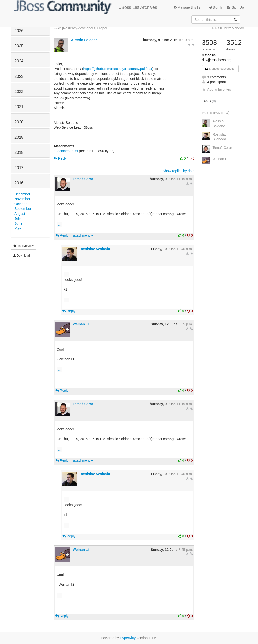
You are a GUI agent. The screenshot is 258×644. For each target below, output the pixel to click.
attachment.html (66, 151)
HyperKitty (128, 638)
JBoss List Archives (86, 7)
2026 (19, 31)
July (17, 218)
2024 (19, 61)
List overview (23, 246)
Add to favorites (216, 89)
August (20, 214)
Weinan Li (81, 324)
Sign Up (235, 7)
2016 (19, 183)
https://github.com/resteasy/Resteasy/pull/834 (118, 69)
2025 (19, 46)
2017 (19, 168)
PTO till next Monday (228, 28)
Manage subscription (220, 69)
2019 (19, 137)
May (18, 228)
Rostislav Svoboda (95, 249)
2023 (19, 76)
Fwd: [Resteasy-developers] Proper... (82, 28)
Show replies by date (179, 171)
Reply (60, 158)
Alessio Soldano (84, 40)
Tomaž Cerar (83, 179)
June (18, 223)
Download (21, 256)
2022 (19, 92)
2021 (19, 107)
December (22, 194)
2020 (19, 122)
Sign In (216, 7)
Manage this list (188, 7)
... (60, 224)
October (21, 204)
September (23, 209)
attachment (83, 235)
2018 (19, 153)
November (22, 199)
